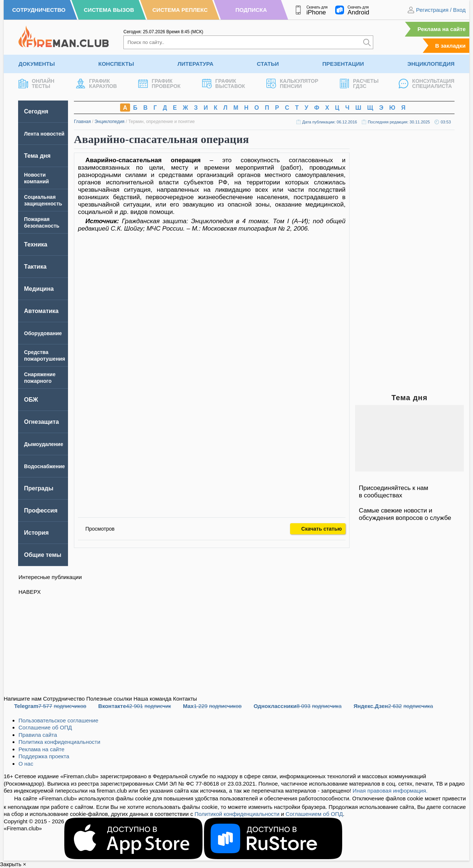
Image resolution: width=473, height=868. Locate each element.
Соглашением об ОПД (314, 814)
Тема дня (37, 156)
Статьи (268, 64)
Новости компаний (36, 178)
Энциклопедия (431, 64)
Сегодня (36, 111)
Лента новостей (44, 134)
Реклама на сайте (442, 29)
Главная (82, 122)
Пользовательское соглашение (58, 720)
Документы (37, 64)
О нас (26, 764)
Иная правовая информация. (390, 791)
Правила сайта (38, 735)
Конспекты (116, 64)
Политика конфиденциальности (59, 742)
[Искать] (367, 42)
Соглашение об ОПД (45, 727)
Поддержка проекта (44, 756)
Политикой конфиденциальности (237, 814)
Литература (195, 64)
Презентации (343, 64)
